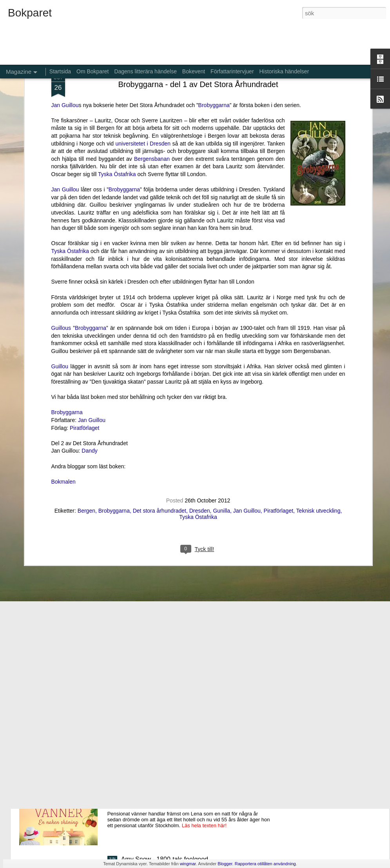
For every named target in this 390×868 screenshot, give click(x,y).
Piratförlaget (84, 345)
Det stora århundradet (160, 428)
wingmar (188, 864)
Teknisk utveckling (318, 428)
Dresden (200, 428)
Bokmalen (63, 399)
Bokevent (194, 71)
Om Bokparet (93, 71)
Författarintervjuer (232, 71)
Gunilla (221, 428)
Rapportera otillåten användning (265, 864)
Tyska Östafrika (117, 92)
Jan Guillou (65, 107)
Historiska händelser (284, 71)
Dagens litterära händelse (145, 71)
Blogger (225, 864)
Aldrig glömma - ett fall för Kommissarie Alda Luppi (191, 681)
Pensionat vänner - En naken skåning (173, 770)
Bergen (86, 428)
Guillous (61, 245)
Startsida (60, 71)
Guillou (60, 284)
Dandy (89, 368)
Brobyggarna (124, 107)
